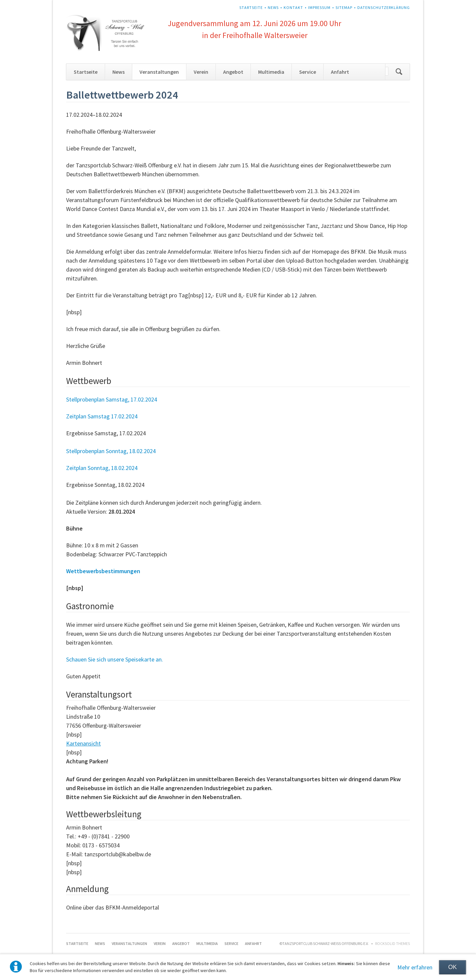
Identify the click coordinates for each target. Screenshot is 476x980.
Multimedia (271, 72)
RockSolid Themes (393, 943)
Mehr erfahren (415, 967)
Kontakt (293, 7)
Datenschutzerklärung (384, 7)
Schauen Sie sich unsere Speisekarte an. (115, 659)
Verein (201, 72)
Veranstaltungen (159, 72)
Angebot (233, 72)
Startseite (251, 7)
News (273, 7)
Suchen (399, 72)
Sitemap (344, 7)
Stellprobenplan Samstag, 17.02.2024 (112, 399)
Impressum (319, 7)
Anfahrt (340, 72)
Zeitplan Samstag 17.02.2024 (102, 416)
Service (308, 72)
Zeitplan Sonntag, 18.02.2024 (102, 468)
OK (453, 967)
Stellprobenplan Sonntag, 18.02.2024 (111, 451)
